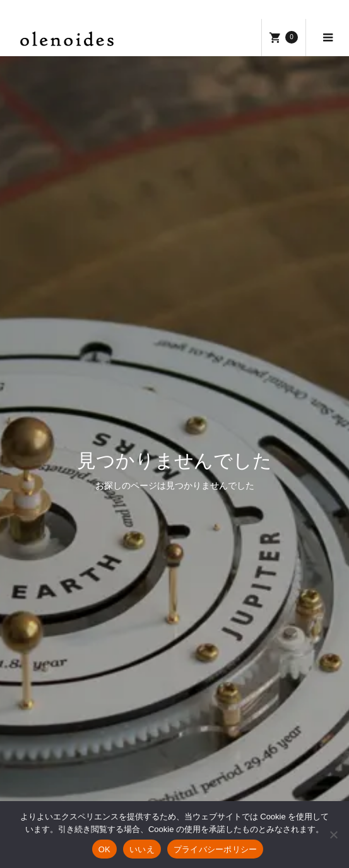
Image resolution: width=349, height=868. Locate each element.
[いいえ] (333, 835)
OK (104, 849)
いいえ (142, 849)
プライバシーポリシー (216, 849)
